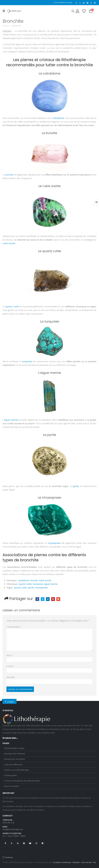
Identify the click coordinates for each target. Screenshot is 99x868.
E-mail (10, 666)
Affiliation (76, 862)
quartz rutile (25, 584)
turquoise (38, 584)
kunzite (34, 580)
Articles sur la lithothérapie (17, 770)
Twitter (43, 599)
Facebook (37, 599)
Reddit (43, 843)
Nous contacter (12, 786)
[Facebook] (76, 3)
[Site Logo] (14, 11)
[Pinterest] (84, 3)
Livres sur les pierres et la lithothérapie (22, 781)
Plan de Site (86, 862)
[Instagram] (91, 3)
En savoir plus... (10, 738)
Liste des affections (13, 765)
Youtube (30, 843)
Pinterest (53, 599)
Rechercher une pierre (15, 759)
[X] (80, 3)
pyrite (31, 588)
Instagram (36, 843)
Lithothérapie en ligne (14, 748)
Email (58, 599)
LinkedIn (48, 599)
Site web (11, 677)
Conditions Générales (62, 862)
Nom (10, 655)
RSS (18, 843)
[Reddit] (95, 3)
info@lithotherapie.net (13, 829)
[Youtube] (87, 3)
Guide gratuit (11, 775)
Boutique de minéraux (15, 754)
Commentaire (14, 627)
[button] (5, 11)
